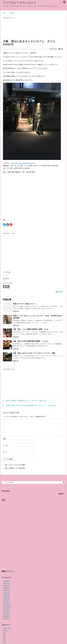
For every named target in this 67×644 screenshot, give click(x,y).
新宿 (4, 638)
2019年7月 (7, 590)
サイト (5, 452)
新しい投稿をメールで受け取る (15, 468)
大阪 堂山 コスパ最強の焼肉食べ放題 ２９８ (31, 329)
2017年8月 (7, 609)
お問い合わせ (7, 628)
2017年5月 (7, 614)
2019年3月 (7, 593)
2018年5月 (7, 597)
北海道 (5, 631)
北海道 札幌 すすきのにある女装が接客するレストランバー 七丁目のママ (29, 406)
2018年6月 (7, 595)
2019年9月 (7, 588)
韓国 (4, 642)
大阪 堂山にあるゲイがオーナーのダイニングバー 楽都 (34, 353)
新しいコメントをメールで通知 (15, 465)
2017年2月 (7, 619)
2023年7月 (7, 583)
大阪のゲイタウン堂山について (24, 304)
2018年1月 (7, 602)
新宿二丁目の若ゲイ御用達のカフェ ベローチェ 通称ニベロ (24, 401)
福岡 (4, 640)
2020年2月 (7, 586)
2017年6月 (7, 611)
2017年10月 (7, 607)
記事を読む (16, 311)
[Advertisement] (34, 28)
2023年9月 (7, 581)
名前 (5, 439)
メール (6, 445)
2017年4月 (7, 616)
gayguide (60, 292)
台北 (4, 633)
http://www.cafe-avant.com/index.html (24, 163)
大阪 (62, 49)
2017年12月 (7, 604)
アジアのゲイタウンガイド (20, 3)
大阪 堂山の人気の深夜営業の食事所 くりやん (31, 341)
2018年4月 (7, 600)
